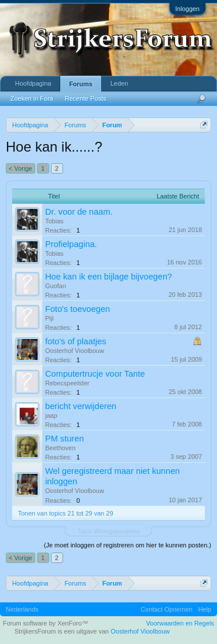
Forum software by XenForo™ (45, 623)
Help (205, 609)
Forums (80, 84)
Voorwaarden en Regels (180, 623)
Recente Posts (86, 98)
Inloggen (187, 9)
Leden (119, 83)
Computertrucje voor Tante (95, 374)
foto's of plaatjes (76, 341)
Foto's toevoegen (78, 309)
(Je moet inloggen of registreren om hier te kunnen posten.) (128, 545)
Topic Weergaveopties (108, 531)
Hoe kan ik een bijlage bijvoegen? (108, 277)
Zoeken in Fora (32, 98)
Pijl (49, 318)
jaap (51, 415)
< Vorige (21, 168)
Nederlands (22, 609)
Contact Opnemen (166, 609)
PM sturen (65, 439)
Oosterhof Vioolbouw (75, 351)
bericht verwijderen (81, 406)
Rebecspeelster (67, 383)
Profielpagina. (71, 244)
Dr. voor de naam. (79, 212)
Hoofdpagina (33, 83)
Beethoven (60, 448)
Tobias (54, 221)
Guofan (56, 286)
